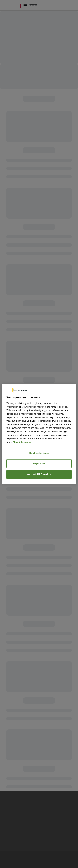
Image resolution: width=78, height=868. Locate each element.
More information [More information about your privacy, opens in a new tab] (22, 442)
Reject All (39, 463)
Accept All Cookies (39, 474)
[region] (39, 434)
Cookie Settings (39, 453)
